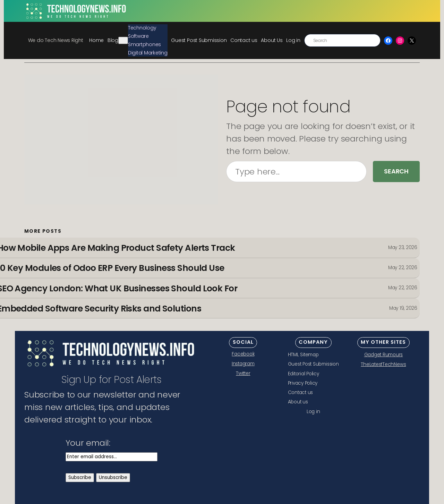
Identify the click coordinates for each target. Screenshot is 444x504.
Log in (293, 40)
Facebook (243, 354)
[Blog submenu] (123, 40)
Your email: (88, 443)
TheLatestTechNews (383, 364)
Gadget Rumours (384, 355)
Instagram (243, 364)
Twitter (243, 373)
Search (396, 171)
